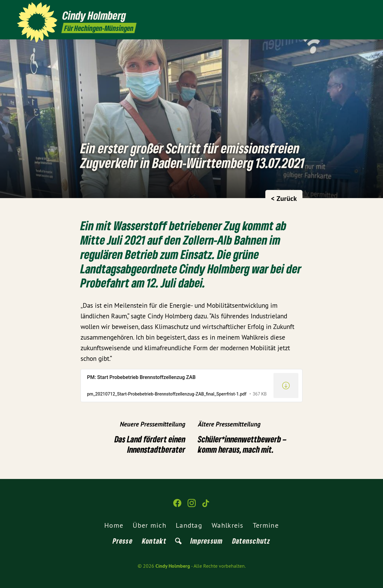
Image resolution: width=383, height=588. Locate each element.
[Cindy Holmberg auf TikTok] (363, 8)
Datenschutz (251, 541)
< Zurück (284, 198)
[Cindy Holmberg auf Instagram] (353, 8)
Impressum (207, 541)
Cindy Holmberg (173, 566)
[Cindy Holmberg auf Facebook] (344, 8)
